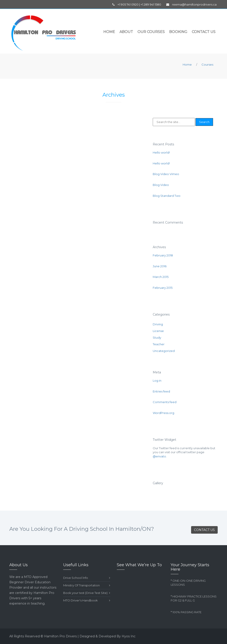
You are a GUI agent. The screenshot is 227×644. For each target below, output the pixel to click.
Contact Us (204, 32)
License (158, 331)
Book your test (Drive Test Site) (87, 593)
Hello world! (161, 152)
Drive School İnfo (87, 578)
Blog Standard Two (167, 196)
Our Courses (151, 32)
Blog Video (161, 185)
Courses (207, 64)
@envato (159, 456)
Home (109, 32)
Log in (157, 381)
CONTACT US (204, 530)
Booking (178, 32)
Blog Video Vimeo (166, 174)
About (126, 32)
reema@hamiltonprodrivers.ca (191, 4)
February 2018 (163, 255)
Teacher (159, 344)
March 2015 (161, 277)
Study (157, 338)
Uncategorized (164, 351)
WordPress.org (163, 413)
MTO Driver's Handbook (87, 600)
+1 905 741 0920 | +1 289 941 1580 (137, 4)
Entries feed (161, 391)
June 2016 (160, 266)
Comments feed (165, 402)
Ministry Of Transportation (87, 585)
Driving (158, 324)
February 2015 (163, 288)
